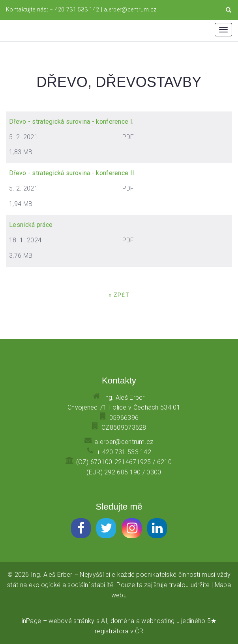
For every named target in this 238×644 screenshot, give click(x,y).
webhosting (158, 621)
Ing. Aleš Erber (52, 575)
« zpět (119, 295)
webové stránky (71, 621)
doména (123, 621)
